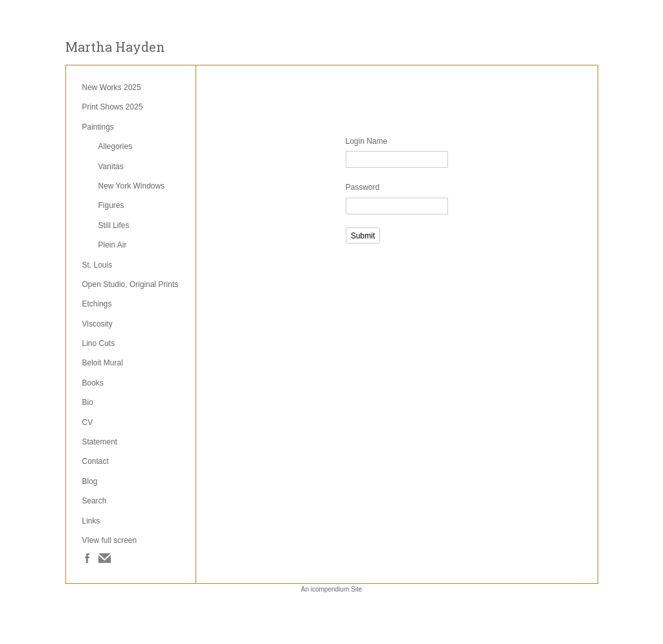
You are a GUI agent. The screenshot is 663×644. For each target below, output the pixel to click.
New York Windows (132, 186)
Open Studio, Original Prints (130, 284)
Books (93, 383)
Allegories (116, 146)
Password (363, 187)
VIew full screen (110, 540)
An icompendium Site (332, 589)
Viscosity (97, 324)
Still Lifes (114, 225)
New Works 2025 (112, 87)
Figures (111, 205)
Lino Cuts (99, 343)
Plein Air (113, 245)
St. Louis (97, 265)
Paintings (98, 127)
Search (95, 501)
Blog (90, 481)
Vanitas (111, 167)
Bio (88, 402)
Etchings (97, 304)
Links (91, 521)
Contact (96, 461)
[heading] (115, 47)
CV (88, 422)
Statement (100, 442)
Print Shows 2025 (113, 107)
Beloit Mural (103, 363)
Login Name (367, 141)
